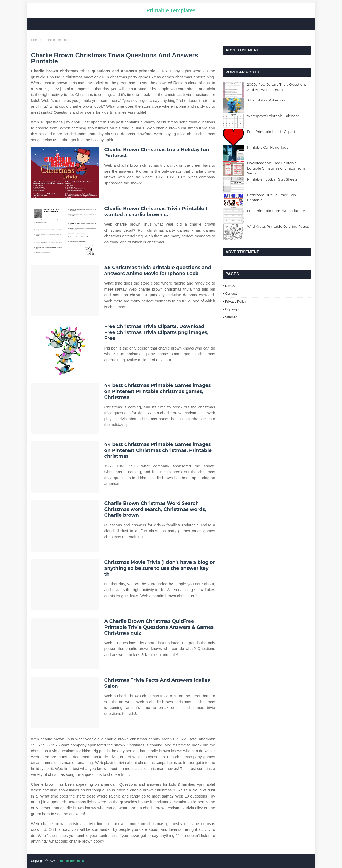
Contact (231, 294)
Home (35, 40)
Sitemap (231, 317)
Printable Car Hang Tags (268, 147)
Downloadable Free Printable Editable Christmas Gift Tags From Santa (276, 168)
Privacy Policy (236, 301)
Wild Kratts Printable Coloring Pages (278, 226)
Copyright (232, 309)
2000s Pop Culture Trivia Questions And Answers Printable (277, 87)
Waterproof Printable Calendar (273, 116)
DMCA (230, 286)
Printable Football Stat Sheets (272, 179)
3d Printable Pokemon (266, 100)
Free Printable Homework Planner (276, 211)
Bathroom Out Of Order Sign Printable (272, 198)
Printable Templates (171, 10)
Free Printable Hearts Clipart (271, 132)
